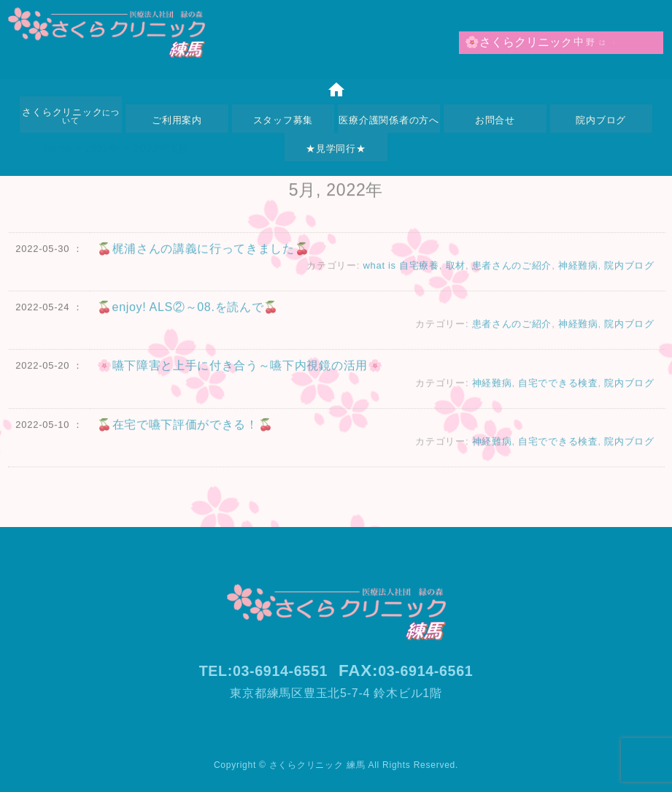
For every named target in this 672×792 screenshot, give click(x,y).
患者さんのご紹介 (511, 274)
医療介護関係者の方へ (389, 120)
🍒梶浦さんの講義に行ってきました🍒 (204, 257)
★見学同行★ (336, 149)
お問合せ (495, 120)
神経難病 (578, 274)
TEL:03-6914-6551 (256, 670)
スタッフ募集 (283, 120)
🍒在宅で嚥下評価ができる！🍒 (186, 432)
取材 (455, 274)
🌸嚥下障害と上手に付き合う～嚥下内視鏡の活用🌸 (240, 374)
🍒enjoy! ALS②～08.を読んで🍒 (189, 316)
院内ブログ (601, 120)
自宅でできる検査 (557, 392)
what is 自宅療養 (399, 274)
